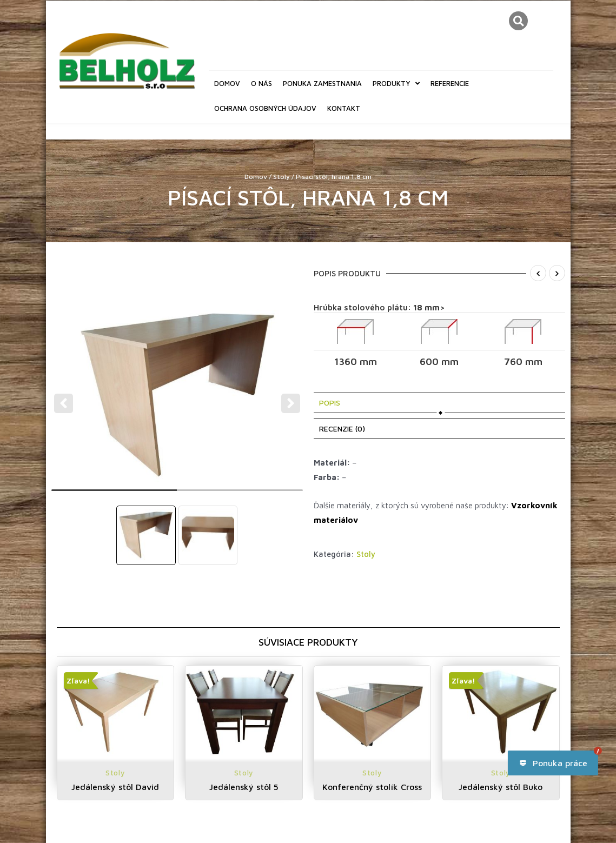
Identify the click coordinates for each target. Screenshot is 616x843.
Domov (227, 83)
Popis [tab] (330, 403)
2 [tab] (240, 495)
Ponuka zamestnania (322, 83)
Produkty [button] (396, 84)
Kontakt (344, 108)
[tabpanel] (178, 396)
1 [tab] (114, 495)
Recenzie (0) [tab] (342, 429)
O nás (261, 83)
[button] (518, 21)
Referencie (450, 83)
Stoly (281, 177)
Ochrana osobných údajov (265, 108)
